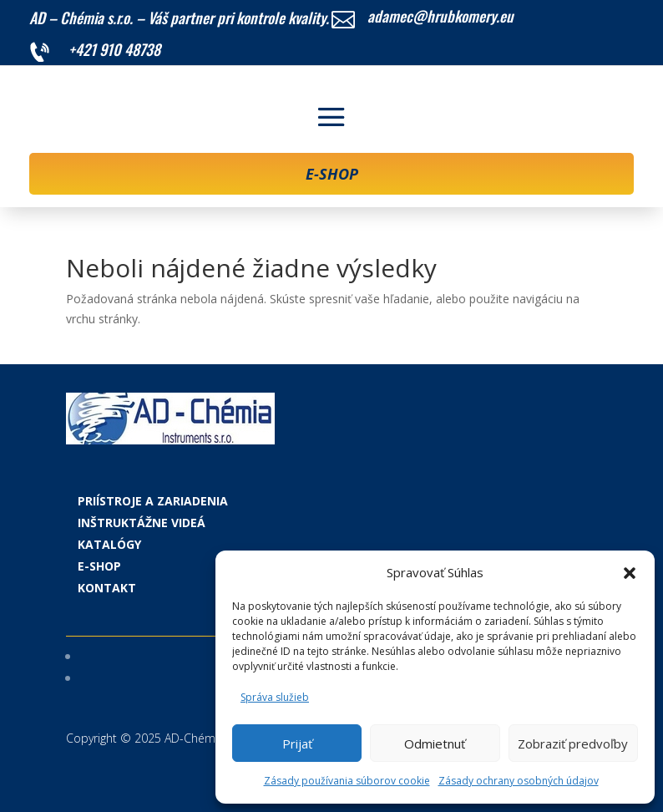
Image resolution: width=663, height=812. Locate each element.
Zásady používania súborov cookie (347, 781)
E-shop (99, 566)
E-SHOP (332, 174)
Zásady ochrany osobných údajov (519, 781)
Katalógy (109, 544)
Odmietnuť (435, 743)
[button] (630, 573)
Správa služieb (275, 697)
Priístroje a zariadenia (153, 501)
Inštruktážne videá (142, 523)
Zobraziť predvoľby (573, 743)
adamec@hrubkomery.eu (440, 16)
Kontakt (107, 588)
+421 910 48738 (114, 49)
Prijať (297, 743)
